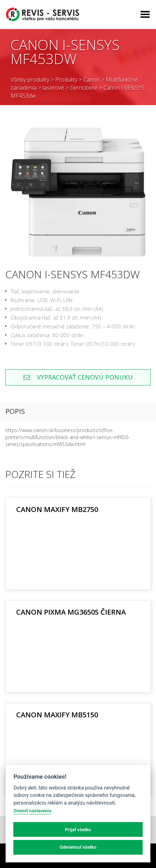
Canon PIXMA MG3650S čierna (71, 612)
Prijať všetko (78, 830)
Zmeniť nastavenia (32, 811)
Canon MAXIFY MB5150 (57, 715)
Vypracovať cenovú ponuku (78, 377)
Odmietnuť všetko (78, 847)
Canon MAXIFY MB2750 (57, 509)
